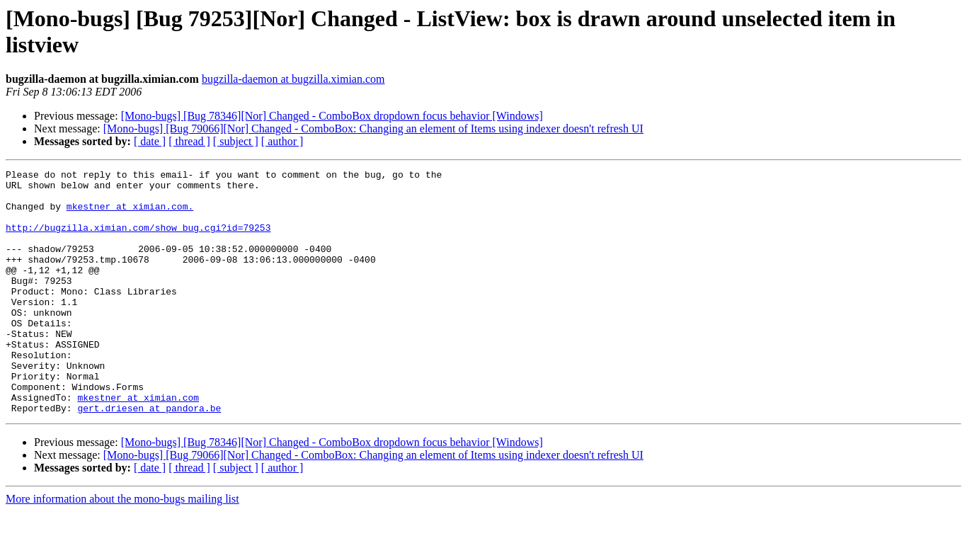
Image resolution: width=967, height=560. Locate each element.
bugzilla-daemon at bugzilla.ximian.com (293, 79)
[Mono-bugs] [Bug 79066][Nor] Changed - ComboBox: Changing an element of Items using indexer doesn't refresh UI (373, 128)
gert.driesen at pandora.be (149, 457)
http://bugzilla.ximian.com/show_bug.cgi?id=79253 (138, 240)
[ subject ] (236, 141)
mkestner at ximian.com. (130, 215)
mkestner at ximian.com (138, 444)
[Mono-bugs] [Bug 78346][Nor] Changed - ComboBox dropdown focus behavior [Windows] (332, 116)
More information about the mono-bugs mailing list (122, 548)
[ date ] (150, 141)
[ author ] (282, 141)
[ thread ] (189, 141)
